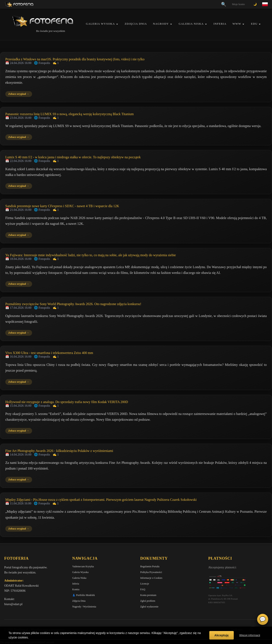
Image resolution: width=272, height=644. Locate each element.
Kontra (76, 589)
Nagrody (161, 24)
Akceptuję (222, 635)
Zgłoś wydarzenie (149, 607)
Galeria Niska (191, 24)
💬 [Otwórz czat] (263, 619)
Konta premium (148, 595)
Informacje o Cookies (151, 578)
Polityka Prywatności (151, 572)
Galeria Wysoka (100, 24)
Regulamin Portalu (150, 566)
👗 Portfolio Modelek (84, 595)
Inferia (220, 24)
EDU (254, 24)
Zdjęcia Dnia (136, 24)
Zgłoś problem (148, 601)
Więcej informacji (250, 635)
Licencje (145, 584)
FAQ (143, 589)
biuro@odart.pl (13, 604)
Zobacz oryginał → (19, 94)
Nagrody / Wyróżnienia (84, 607)
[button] (117, 24)
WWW (237, 24)
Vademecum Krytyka (83, 566)
